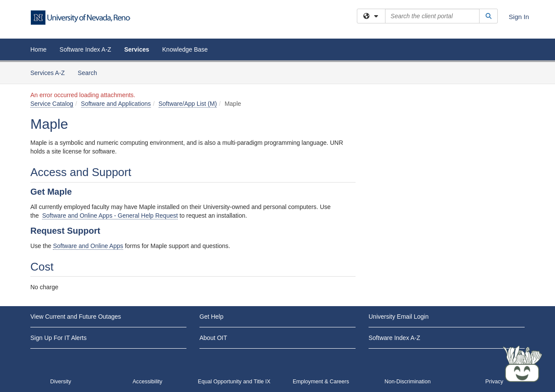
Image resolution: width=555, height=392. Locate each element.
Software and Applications (116, 104)
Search (90, 72)
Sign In (519, 17)
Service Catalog (52, 104)
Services (137, 49)
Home (38, 49)
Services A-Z (47, 73)
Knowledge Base (185, 49)
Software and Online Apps (88, 246)
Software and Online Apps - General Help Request (110, 216)
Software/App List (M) (188, 104)
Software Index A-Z (85, 49)
